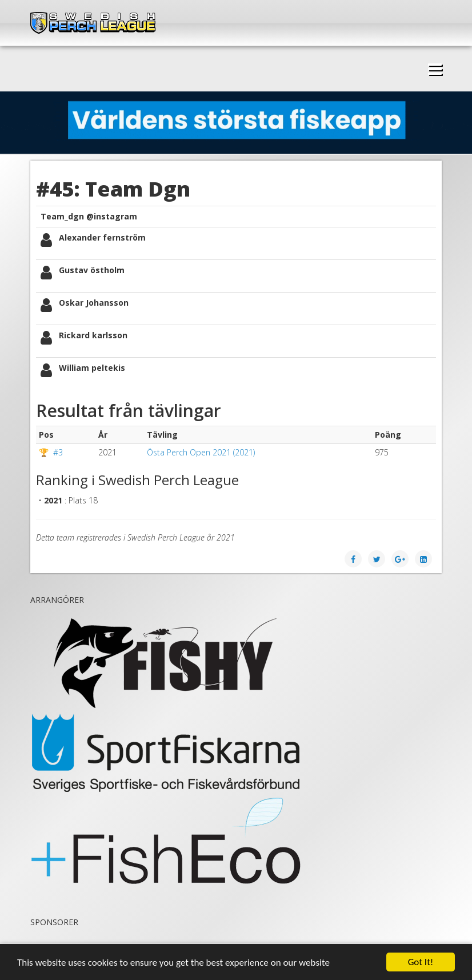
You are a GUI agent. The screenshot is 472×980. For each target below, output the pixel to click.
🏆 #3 (51, 452)
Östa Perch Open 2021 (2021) (201, 452)
